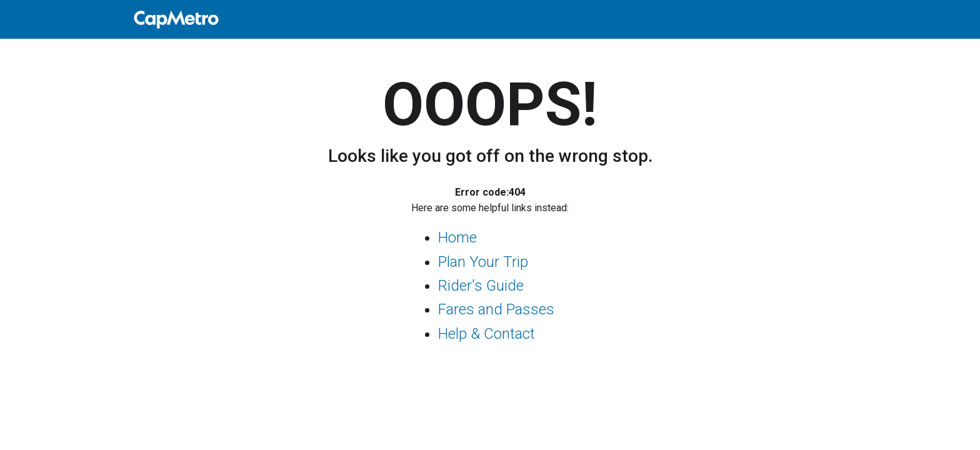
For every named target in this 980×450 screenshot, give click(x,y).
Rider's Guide (481, 286)
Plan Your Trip (483, 262)
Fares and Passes (496, 309)
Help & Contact (487, 334)
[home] (490, 19)
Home (457, 237)
